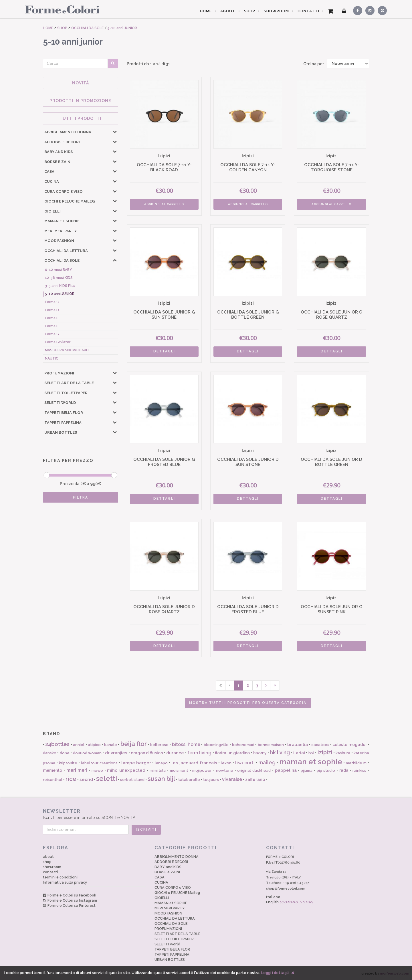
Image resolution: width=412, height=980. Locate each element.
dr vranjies (116, 753)
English (290, 902)
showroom (52, 867)
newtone (225, 770)
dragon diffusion (147, 753)
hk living (280, 752)
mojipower (202, 770)
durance (175, 753)
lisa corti (245, 763)
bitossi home (186, 744)
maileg (267, 762)
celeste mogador (349, 745)
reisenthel (53, 780)
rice (71, 779)
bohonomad (243, 745)
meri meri (77, 770)
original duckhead (254, 770)
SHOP (250, 11)
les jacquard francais (194, 763)
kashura (343, 753)
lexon (226, 763)
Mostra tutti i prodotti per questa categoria (248, 703)
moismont (179, 770)
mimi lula (158, 770)
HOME (206, 11)
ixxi (311, 753)
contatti (50, 872)
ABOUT (228, 11)
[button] (115, 132)
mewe (97, 770)
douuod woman (87, 753)
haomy (260, 753)
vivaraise (232, 779)
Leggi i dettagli (275, 973)
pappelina (286, 770)
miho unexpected (126, 770)
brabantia (298, 745)
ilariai (299, 753)
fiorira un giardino (232, 753)
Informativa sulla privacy (65, 882)
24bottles (57, 744)
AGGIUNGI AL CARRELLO (164, 204)
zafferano (255, 779)
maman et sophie (311, 762)
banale (111, 745)
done (65, 753)
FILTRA (81, 497)
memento (53, 770)
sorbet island (132, 780)
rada (344, 770)
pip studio (326, 770)
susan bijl (161, 779)
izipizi (325, 752)
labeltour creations (99, 763)
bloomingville (216, 745)
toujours (211, 780)
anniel (79, 745)
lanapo (161, 763)
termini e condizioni (60, 877)
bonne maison (271, 745)
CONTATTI (308, 11)
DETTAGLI (164, 351)
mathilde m (356, 763)
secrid (86, 779)
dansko (50, 753)
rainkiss (359, 770)
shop (47, 862)
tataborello (189, 780)
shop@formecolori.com (286, 888)
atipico (94, 745)
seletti (107, 778)
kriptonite (68, 763)
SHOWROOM (276, 11)
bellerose (159, 745)
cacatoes (320, 745)
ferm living (199, 753)
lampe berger (136, 763)
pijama (307, 770)
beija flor (134, 744)
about (48, 857)
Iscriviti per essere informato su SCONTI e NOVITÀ (206, 814)
